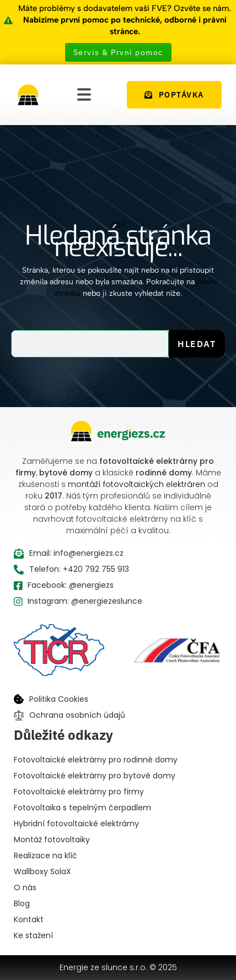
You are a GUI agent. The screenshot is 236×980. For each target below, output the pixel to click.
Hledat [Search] (197, 344)
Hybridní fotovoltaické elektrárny (76, 824)
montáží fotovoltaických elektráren (136, 484)
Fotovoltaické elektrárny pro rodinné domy (96, 760)
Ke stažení (33, 935)
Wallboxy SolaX (42, 871)
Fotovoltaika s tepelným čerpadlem (82, 808)
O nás (25, 887)
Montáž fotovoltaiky (52, 840)
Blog (22, 903)
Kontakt (29, 919)
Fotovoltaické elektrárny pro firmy (79, 792)
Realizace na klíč (45, 856)
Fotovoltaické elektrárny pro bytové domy (95, 776)
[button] (84, 94)
